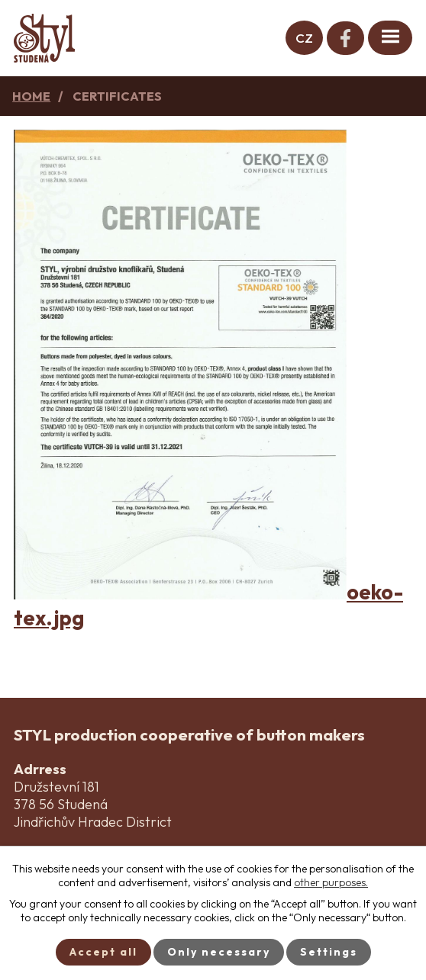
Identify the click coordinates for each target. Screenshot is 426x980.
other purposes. (331, 882)
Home (31, 96)
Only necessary (219, 952)
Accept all (103, 952)
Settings (329, 952)
